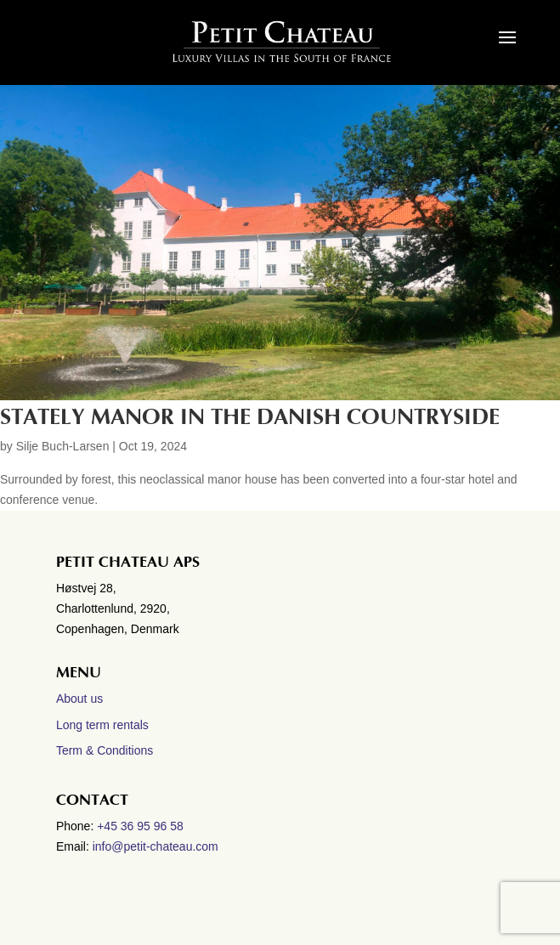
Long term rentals (102, 725)
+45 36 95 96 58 (142, 826)
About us (79, 699)
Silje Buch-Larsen (63, 446)
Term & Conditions (105, 750)
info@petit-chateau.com (156, 846)
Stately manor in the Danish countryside (250, 417)
